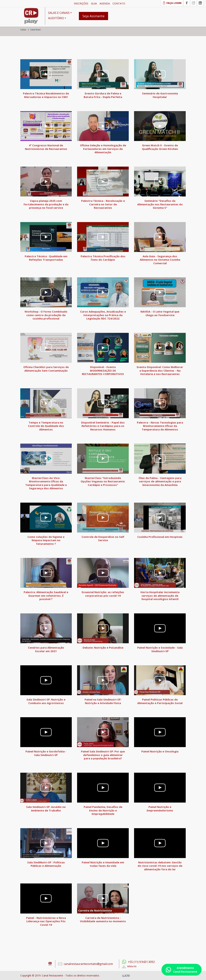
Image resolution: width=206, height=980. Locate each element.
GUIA (94, 3)
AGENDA (105, 3)
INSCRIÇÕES (81, 3)
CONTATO (119, 3)
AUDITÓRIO (56, 18)
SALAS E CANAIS (59, 13)
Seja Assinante (93, 16)
